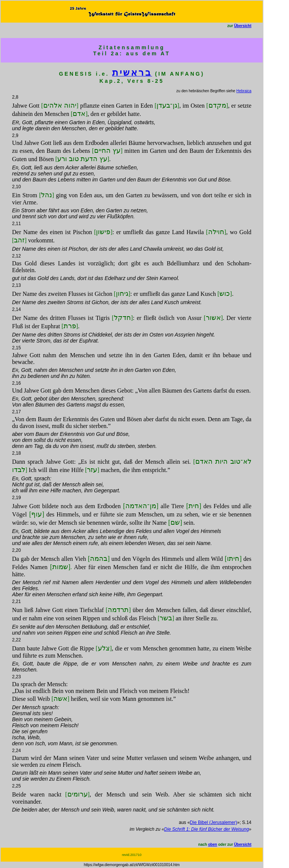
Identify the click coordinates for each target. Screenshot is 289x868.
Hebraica (244, 91)
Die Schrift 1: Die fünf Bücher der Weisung (206, 829)
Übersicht (243, 26)
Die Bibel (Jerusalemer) (214, 822)
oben (213, 844)
